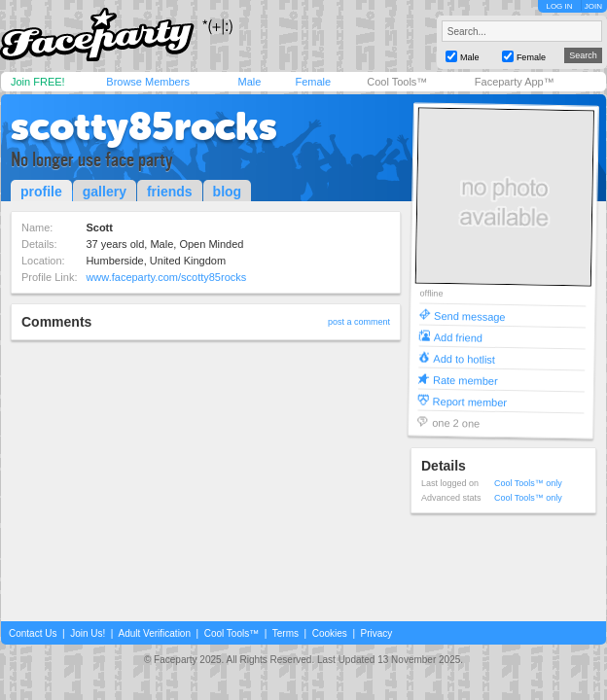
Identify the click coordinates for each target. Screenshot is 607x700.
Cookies (330, 633)
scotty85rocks (144, 126)
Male (249, 82)
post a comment (359, 322)
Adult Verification (154, 633)
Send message (470, 315)
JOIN (593, 6)
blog (228, 192)
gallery (105, 192)
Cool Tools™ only (528, 483)
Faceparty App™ (515, 82)
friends (170, 192)
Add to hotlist (464, 358)
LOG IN (559, 6)
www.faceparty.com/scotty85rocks (166, 277)
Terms (286, 633)
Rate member (465, 380)
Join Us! (88, 633)
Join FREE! (38, 82)
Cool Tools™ (397, 82)
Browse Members (148, 82)
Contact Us (33, 633)
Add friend (458, 337)
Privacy (377, 633)
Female (313, 82)
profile (41, 192)
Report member (470, 401)
